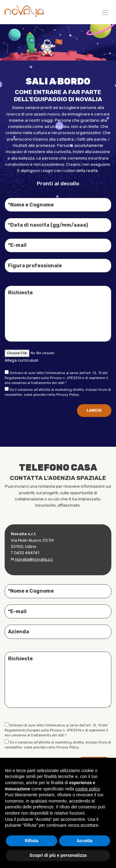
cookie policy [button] (87, 789)
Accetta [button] (85, 841)
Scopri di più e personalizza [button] (58, 855)
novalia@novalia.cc (34, 561)
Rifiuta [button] (32, 841)
